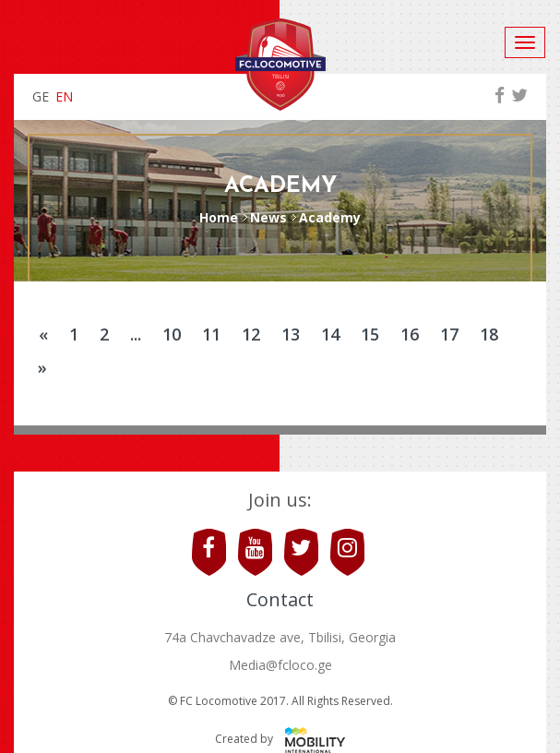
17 (449, 334)
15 (370, 334)
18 (489, 334)
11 (211, 334)
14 (330, 334)
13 (291, 334)
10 (172, 334)
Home (219, 217)
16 (410, 334)
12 (251, 334)
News (268, 217)
